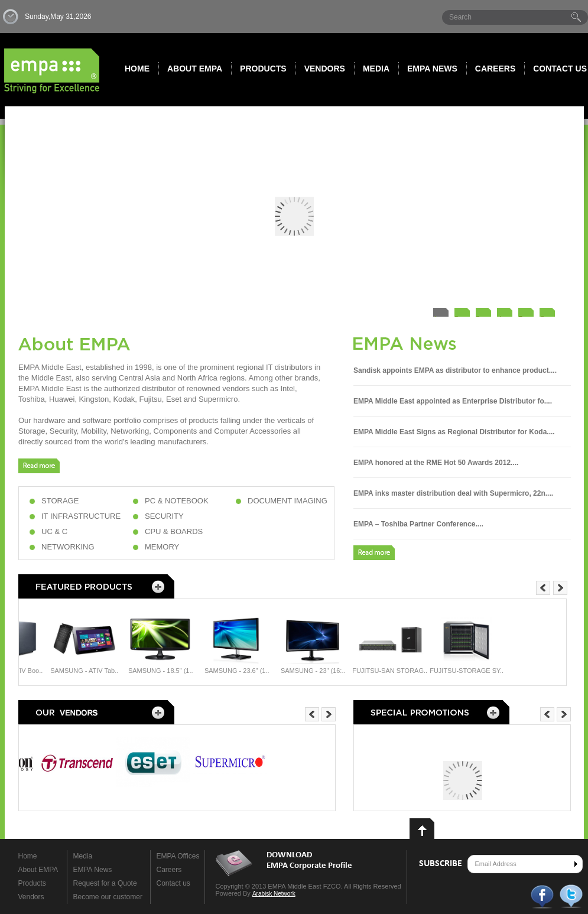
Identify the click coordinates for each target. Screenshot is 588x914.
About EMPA (195, 69)
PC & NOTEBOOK (177, 501)
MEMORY (162, 547)
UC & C (54, 531)
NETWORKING (68, 547)
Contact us (173, 883)
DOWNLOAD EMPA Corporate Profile (309, 861)
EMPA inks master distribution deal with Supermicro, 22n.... (453, 493)
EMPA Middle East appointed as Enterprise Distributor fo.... (453, 401)
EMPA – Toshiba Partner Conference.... (418, 524)
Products (263, 69)
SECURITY (164, 516)
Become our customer (108, 897)
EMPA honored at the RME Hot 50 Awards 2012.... (436, 463)
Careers (495, 69)
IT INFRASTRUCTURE (81, 516)
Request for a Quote (105, 883)
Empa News (432, 69)
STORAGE (60, 501)
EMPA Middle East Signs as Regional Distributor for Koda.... (454, 432)
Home (137, 69)
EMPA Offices (178, 856)
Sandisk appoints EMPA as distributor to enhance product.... (455, 370)
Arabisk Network (274, 894)
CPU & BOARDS (174, 531)
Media (376, 69)
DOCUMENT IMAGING (287, 501)
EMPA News (93, 870)
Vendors (325, 69)
